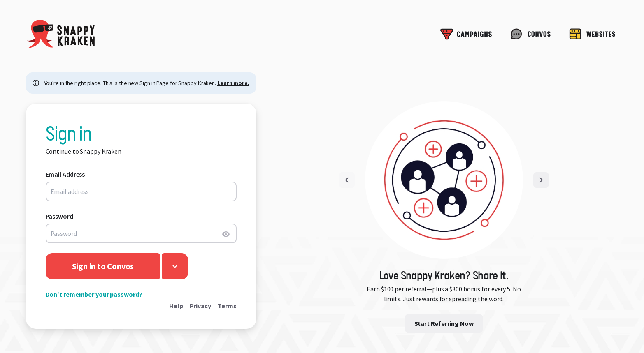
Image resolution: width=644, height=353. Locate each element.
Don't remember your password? (94, 294)
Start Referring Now (444, 323)
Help (176, 306)
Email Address (65, 174)
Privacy (200, 306)
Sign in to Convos (103, 266)
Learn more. (233, 83)
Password (59, 216)
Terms (227, 306)
